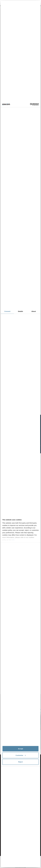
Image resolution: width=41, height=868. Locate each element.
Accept (20, 749)
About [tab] (34, 311)
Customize (21, 755)
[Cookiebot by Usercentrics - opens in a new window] (30, 104)
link (13, 540)
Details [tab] (20, 311)
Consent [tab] (7, 311)
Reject (20, 762)
